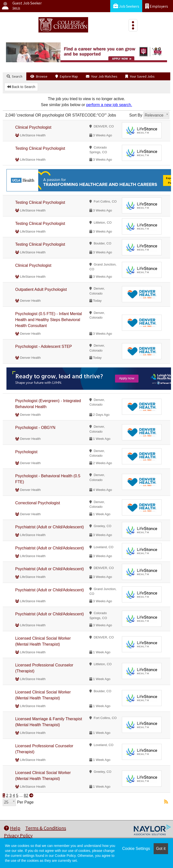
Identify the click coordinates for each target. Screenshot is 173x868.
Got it (161, 849)
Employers (157, 6)
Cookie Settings (136, 849)
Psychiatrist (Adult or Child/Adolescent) (50, 527)
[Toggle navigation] (133, 25)
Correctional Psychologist (38, 503)
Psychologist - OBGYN (35, 428)
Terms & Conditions (46, 828)
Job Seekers (126, 6)
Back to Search (21, 87)
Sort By (136, 115)
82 (26, 795)
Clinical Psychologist (33, 127)
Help (12, 828)
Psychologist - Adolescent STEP (44, 346)
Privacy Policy (18, 835)
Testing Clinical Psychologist (40, 148)
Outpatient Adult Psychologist (41, 289)
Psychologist (26, 452)
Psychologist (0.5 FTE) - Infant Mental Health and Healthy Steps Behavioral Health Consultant (49, 320)
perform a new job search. (109, 105)
